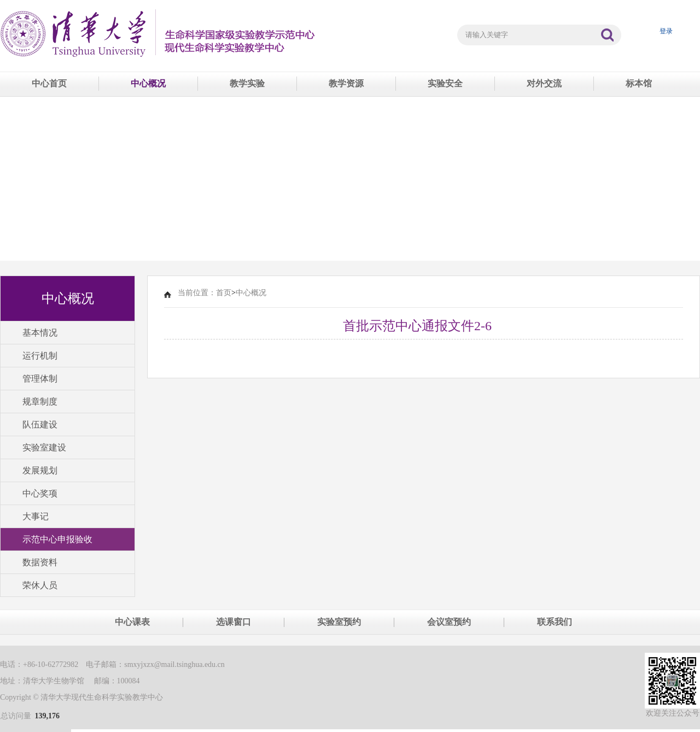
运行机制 (40, 356)
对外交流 (544, 83)
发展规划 (40, 470)
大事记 (36, 516)
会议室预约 (449, 622)
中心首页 (49, 83)
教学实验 (247, 83)
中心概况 (148, 83)
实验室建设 (44, 447)
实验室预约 (339, 622)
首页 (224, 293)
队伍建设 (40, 424)
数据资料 (40, 562)
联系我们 (555, 622)
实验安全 (445, 83)
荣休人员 (40, 585)
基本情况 (40, 333)
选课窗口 (234, 622)
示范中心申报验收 (57, 539)
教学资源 (346, 83)
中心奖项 (40, 493)
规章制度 (40, 402)
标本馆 (639, 83)
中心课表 (132, 622)
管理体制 (40, 379)
